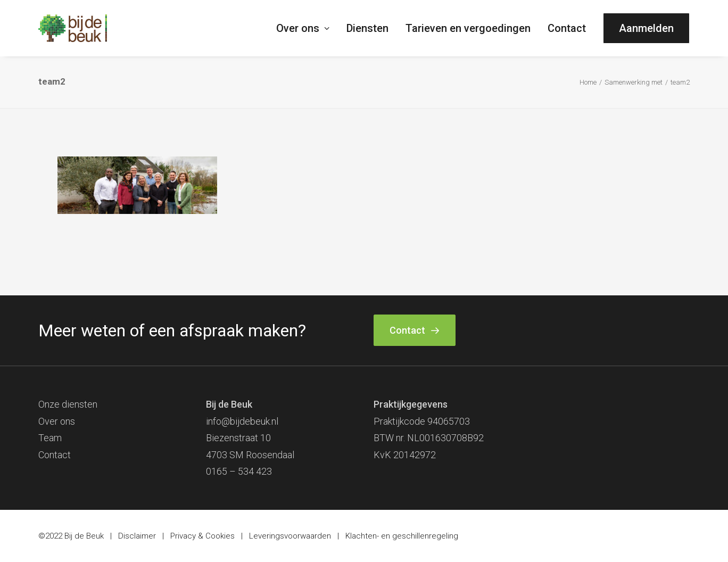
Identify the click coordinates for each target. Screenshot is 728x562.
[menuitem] (307, 28)
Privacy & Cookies (202, 536)
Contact (567, 28)
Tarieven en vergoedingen (468, 28)
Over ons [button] (303, 28)
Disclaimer (137, 536)
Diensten (367, 28)
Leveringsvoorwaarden (290, 536)
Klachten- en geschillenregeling (402, 536)
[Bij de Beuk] (73, 28)
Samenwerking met (634, 82)
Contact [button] (415, 330)
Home (588, 82)
